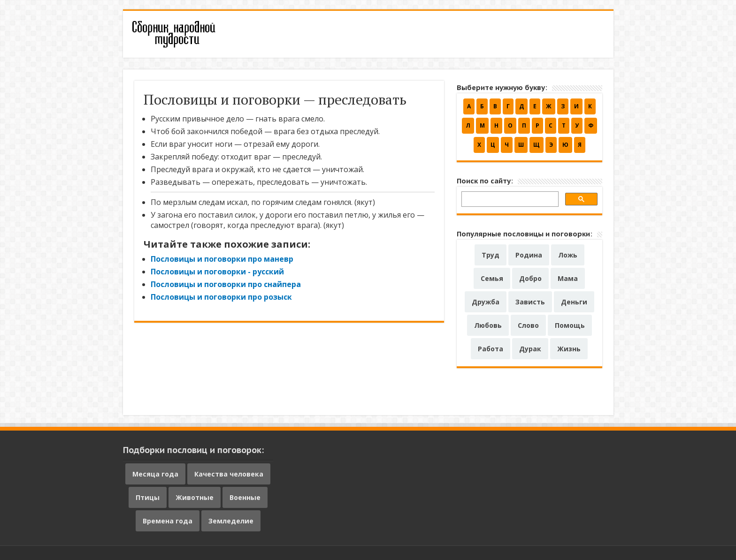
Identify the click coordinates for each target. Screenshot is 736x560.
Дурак (530, 349)
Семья (492, 278)
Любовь (488, 325)
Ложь (568, 255)
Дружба (486, 302)
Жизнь (569, 349)
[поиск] (509, 201)
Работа (491, 349)
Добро (530, 278)
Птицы (148, 497)
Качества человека (229, 474)
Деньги (574, 302)
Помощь (570, 325)
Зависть (530, 302)
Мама (568, 278)
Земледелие (231, 521)
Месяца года (155, 474)
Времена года (168, 521)
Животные (195, 497)
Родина (529, 255)
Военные (245, 497)
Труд (491, 255)
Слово (528, 325)
